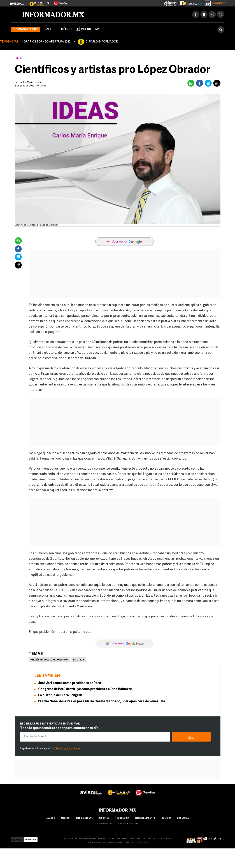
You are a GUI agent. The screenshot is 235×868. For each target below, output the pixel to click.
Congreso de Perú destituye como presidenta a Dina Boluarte (85, 689)
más (101, 29)
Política (79, 660)
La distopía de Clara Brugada (61, 695)
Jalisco (51, 29)
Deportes (104, 818)
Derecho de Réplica (116, 843)
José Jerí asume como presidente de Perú (70, 683)
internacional (84, 818)
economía (183, 818)
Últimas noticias (26, 30)
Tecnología (122, 818)
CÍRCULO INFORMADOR (102, 42)
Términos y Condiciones (67, 748)
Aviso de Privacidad (97, 843)
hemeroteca (104, 824)
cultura (166, 818)
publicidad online (128, 824)
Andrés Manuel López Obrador (49, 660)
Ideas (18, 58)
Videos (83, 29)
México (66, 29)
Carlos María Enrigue (31, 82)
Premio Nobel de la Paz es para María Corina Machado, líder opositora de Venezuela (102, 701)
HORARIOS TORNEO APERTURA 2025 (46, 42)
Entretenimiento (145, 818)
